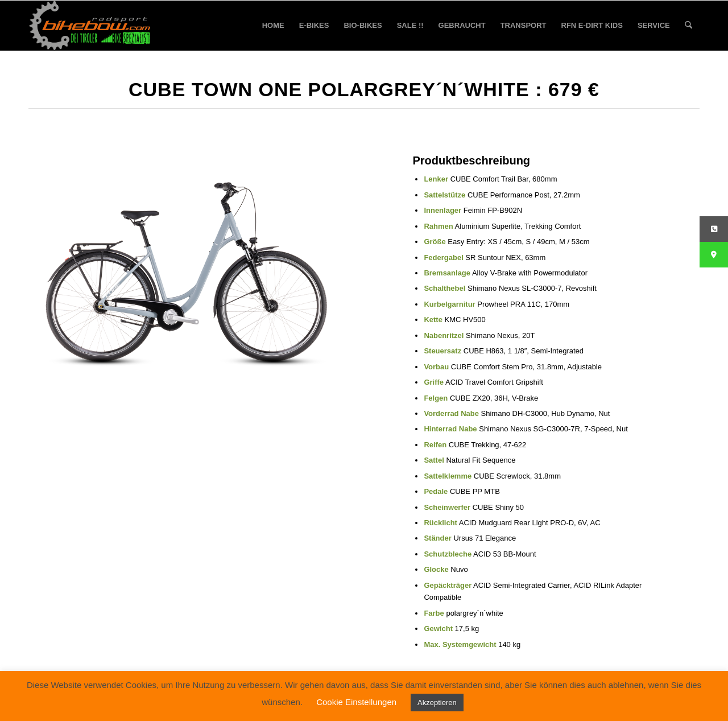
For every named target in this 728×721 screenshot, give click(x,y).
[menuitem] (273, 26)
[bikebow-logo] (90, 26)
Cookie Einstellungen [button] (356, 702)
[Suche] (688, 26)
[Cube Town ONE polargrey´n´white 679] (186, 261)
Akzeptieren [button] (437, 703)
